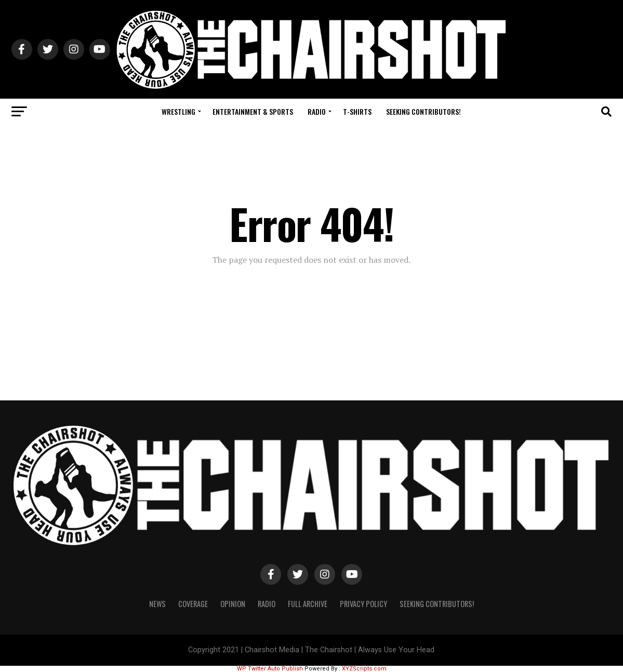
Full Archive (308, 604)
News (157, 604)
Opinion (233, 604)
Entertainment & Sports (253, 111)
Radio (317, 111)
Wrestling (178, 111)
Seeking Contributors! (423, 111)
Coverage (193, 604)
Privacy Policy (363, 604)
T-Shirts (357, 111)
